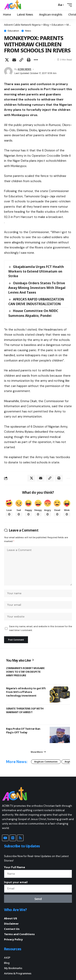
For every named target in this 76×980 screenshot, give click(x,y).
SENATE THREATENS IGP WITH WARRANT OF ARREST (25, 710)
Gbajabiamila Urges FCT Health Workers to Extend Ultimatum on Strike (36, 271)
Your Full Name (15, 867)
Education (13, 31)
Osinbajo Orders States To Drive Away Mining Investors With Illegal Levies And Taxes (37, 288)
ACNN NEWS (24, 69)
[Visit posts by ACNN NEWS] (8, 71)
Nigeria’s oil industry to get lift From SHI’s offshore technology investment (26, 692)
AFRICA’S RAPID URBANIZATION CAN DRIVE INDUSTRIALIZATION (36, 302)
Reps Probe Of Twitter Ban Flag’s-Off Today (23, 731)
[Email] (14, 60)
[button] (53, 5)
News (28, 31)
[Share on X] (7, 60)
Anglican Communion (46, 762)
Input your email (16, 882)
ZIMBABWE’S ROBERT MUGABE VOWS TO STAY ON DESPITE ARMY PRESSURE (25, 672)
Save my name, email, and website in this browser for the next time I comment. (41, 628)
